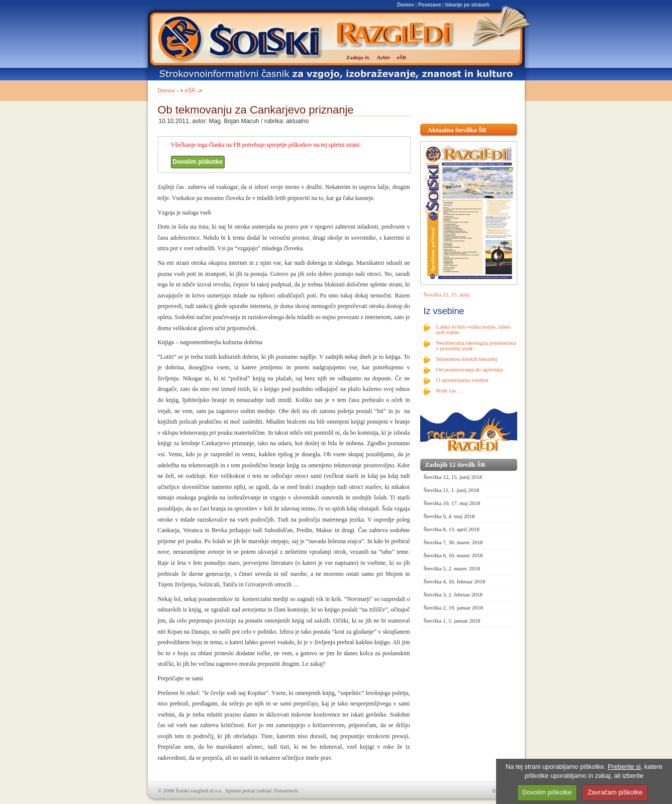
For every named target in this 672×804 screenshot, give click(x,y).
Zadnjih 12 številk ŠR (455, 465)
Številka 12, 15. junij (447, 294)
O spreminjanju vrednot (462, 380)
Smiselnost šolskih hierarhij (467, 359)
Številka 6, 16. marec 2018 (453, 555)
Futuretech (286, 790)
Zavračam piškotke (615, 792)
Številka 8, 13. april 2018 (452, 529)
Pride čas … (450, 390)
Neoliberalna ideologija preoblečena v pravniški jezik (476, 345)
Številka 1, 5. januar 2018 (452, 621)
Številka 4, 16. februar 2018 (455, 581)
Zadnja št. (358, 57)
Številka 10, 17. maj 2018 (452, 503)
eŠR (190, 90)
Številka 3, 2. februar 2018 (453, 594)
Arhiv (383, 57)
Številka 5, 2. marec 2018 (452, 568)
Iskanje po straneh (467, 5)
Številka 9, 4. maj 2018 (449, 516)
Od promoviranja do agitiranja (470, 369)
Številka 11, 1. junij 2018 (452, 490)
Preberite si (624, 767)
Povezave (430, 5)
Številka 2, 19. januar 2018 (454, 608)
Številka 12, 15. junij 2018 (453, 477)
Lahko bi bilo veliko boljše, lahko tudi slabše (473, 329)
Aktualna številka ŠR (457, 130)
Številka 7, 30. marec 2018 (453, 542)
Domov (406, 5)
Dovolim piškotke (198, 162)
